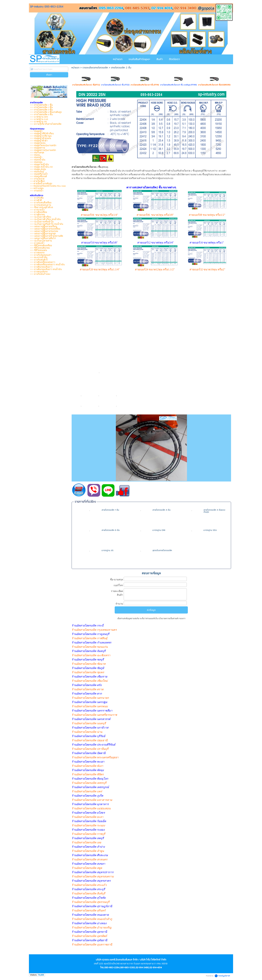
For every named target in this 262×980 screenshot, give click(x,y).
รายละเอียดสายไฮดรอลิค (95, 68)
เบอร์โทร (118, 585)
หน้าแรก (75, 68)
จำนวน (119, 604)
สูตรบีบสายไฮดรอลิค (162, 550)
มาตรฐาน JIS (108, 550)
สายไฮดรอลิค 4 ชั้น (161, 510)
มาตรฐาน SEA (210, 530)
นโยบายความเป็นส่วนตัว (169, 618)
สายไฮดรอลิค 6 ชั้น (111, 530)
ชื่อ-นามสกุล (117, 579)
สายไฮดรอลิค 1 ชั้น (110, 510)
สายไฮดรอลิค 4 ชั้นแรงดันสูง (214, 511)
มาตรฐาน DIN (159, 530)
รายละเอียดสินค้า (117, 593)
